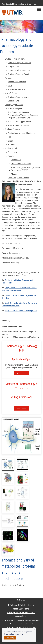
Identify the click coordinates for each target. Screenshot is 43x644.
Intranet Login (32, 627)
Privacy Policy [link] (19, 634)
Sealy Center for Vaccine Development (21, 311)
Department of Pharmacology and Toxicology (19, 4)
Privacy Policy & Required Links (21, 612)
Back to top (21, 600)
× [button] (35, 630)
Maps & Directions (21, 609)
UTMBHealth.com (26, 605)
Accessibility (21, 616)
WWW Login (20, 627)
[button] (39, 10)
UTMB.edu (13, 605)
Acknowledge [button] (10, 638)
